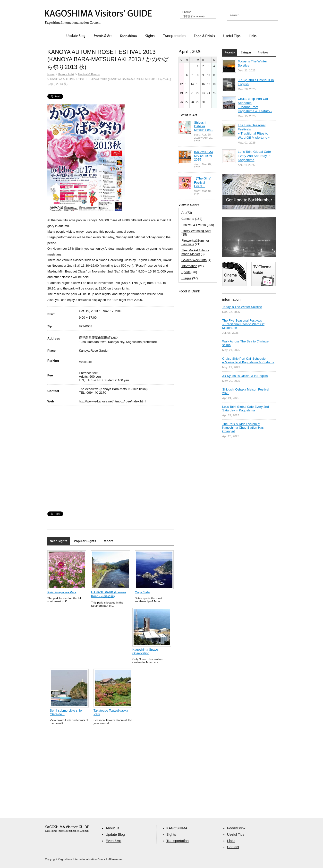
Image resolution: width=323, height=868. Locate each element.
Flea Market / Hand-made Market (195, 252)
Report (108, 541)
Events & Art (103, 36)
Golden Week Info (194, 260)
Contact (233, 847)
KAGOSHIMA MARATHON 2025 (204, 156)
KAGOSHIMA (177, 828)
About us (112, 828)
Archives (263, 53)
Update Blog (76, 36)
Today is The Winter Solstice (242, 307)
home (51, 74)
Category (246, 53)
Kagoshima (128, 36)
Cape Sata (142, 592)
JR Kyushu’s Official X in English (245, 376)
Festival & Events (89, 74)
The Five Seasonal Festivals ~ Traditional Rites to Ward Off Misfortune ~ (243, 324)
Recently (230, 53)
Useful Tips (232, 36)
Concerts (188, 219)
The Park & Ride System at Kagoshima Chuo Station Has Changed (243, 428)
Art (183, 213)
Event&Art (113, 841)
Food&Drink (236, 828)
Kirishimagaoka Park (62, 592)
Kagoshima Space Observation (145, 651)
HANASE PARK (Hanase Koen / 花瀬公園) (109, 594)
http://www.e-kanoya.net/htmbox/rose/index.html (113, 401)
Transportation (174, 36)
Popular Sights (85, 541)
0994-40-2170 (96, 393)
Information (189, 266)
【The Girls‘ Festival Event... (202, 182)
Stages (186, 278)
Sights (150, 36)
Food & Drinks (204, 36)
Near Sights (59, 541)
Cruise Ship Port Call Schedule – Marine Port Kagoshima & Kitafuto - (248, 360)
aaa (67, 829)
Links (253, 36)
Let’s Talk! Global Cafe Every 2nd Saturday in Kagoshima (254, 156)
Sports (186, 272)
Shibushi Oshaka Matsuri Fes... (204, 126)
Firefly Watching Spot (196, 231)
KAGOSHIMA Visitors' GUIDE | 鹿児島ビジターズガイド (98, 14)
